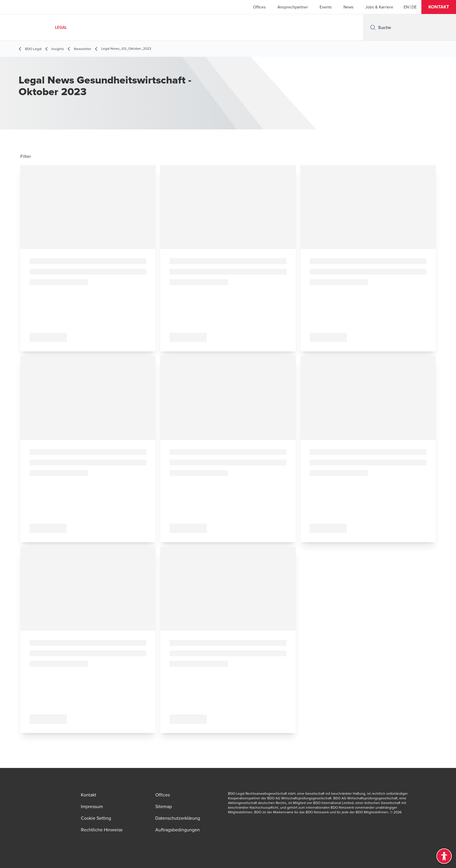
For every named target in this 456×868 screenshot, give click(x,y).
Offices (259, 7)
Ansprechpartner (293, 7)
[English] (406, 7)
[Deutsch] (414, 7)
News (349, 7)
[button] (439, 7)
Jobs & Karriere (379, 7)
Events (326, 7)
